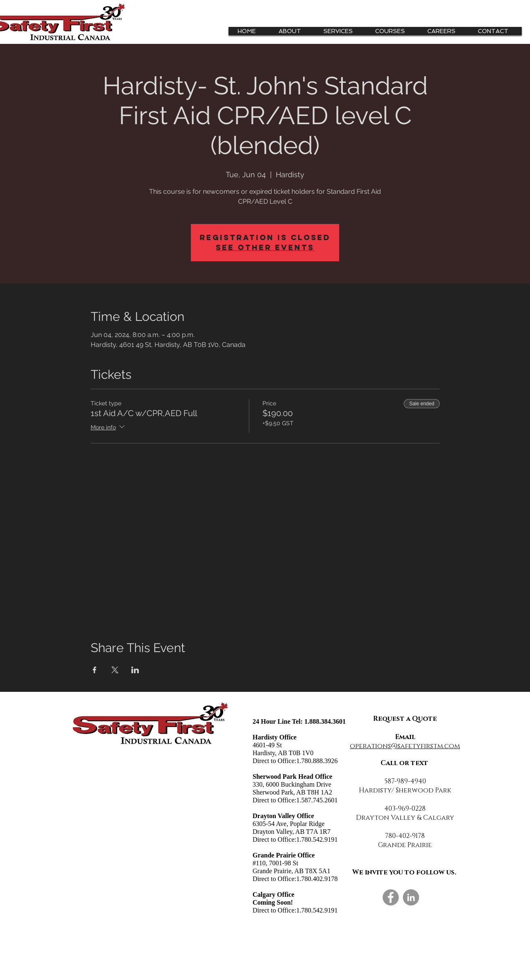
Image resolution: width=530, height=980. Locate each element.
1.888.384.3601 (325, 721)
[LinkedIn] (411, 897)
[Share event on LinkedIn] (135, 670)
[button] (341, 31)
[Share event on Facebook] (95, 670)
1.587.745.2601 (317, 800)
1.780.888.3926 (317, 761)
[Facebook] (391, 897)
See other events (265, 247)
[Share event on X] (115, 670)
